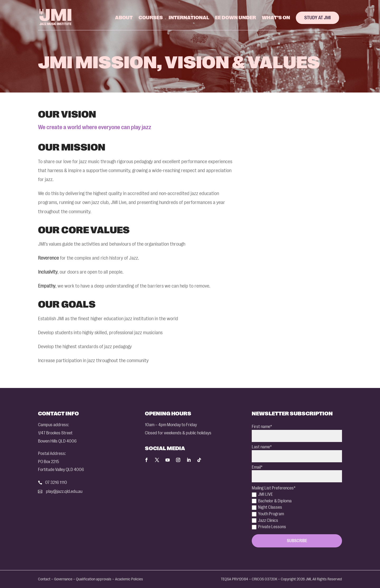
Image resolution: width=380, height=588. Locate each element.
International (189, 18)
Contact (44, 579)
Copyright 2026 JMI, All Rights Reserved (311, 579)
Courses (151, 18)
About (124, 18)
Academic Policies (129, 579)
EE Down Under (236, 18)
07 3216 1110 (56, 482)
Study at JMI (317, 18)
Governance (63, 579)
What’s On (276, 18)
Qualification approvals (94, 579)
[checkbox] (297, 511)
